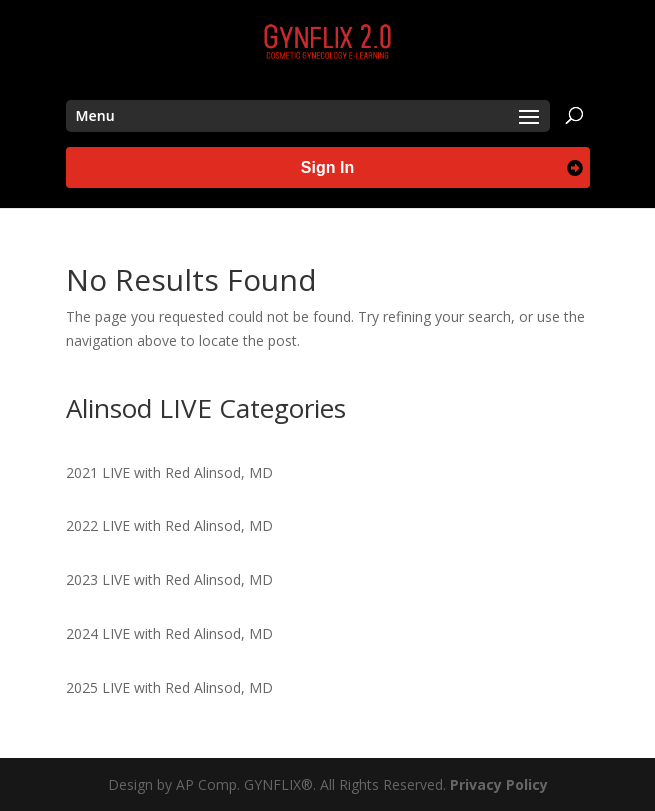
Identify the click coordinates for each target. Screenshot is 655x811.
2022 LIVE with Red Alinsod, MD (169, 525)
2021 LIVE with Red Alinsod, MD (169, 472)
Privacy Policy (499, 784)
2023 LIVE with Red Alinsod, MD (169, 579)
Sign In (327, 167)
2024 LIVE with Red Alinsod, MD (169, 633)
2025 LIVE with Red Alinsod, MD (169, 687)
